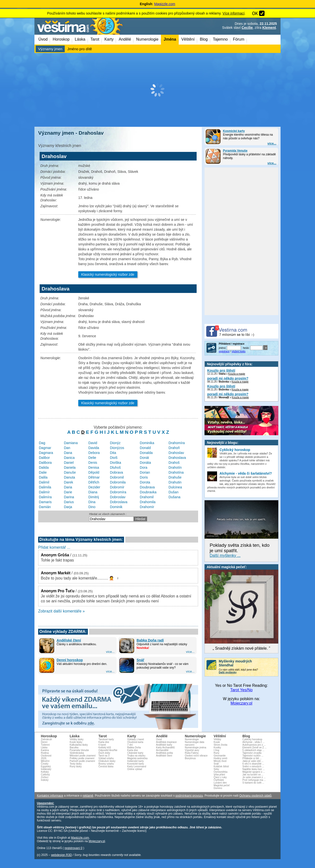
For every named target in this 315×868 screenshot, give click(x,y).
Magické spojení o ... (254, 772)
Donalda (146, 453)
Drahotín (175, 467)
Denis (93, 463)
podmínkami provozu (189, 796)
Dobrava (117, 472)
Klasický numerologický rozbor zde (108, 274)
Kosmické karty (234, 131)
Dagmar (45, 448)
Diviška (116, 463)
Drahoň (174, 448)
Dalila (43, 477)
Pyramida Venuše (235, 151)
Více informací (233, 13)
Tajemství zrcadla (252, 753)
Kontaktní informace (50, 796)
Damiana (71, 443)
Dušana (174, 497)
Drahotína (176, 472)
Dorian (145, 472)
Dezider (94, 487)
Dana (68, 453)
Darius (69, 502)
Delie (92, 458)
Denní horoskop (70, 660)
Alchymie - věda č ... (253, 742)
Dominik (116, 507)
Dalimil (44, 482)
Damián (45, 507)
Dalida (44, 467)
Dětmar (94, 477)
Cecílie (247, 28)
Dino (92, 507)
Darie (68, 492)
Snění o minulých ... (253, 766)
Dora (143, 467)
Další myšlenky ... (225, 555)
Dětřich (94, 482)
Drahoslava (177, 458)
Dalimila (45, 487)
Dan (67, 448)
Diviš (114, 458)
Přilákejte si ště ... (252, 758)
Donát (144, 458)
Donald (145, 448)
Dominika (147, 443)
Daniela (70, 467)
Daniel (69, 463)
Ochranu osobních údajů (255, 796)
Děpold (94, 472)
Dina (92, 502)
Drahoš (174, 463)
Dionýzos (117, 448)
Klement (269, 28)
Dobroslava (119, 502)
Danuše (70, 472)
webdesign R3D (61, 855)
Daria (68, 487)
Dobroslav (118, 497)
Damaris (45, 502)
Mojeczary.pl (242, 703)
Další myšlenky (228, 672)
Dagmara (46, 453)
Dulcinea (175, 487)
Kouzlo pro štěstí (221, 370)
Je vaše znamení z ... (254, 777)
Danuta (70, 477)
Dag (42, 443)
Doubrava (147, 487)
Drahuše (175, 477)
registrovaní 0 (73, 848)
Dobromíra (118, 492)
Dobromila (118, 482)
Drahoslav (176, 453)
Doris (144, 477)
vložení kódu (238, 351)
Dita (113, 453)
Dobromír (117, 487)
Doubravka (148, 492)
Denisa (94, 467)
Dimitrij (94, 497)
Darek (69, 482)
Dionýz (115, 443)
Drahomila (148, 502)
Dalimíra (45, 497)
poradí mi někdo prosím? (228, 378)
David (93, 443)
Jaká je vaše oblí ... (253, 761)
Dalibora (45, 463)
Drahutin (175, 482)
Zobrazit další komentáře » (61, 611)
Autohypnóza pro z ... (254, 745)
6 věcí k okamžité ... (253, 764)
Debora (94, 453)
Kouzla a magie (237, 374)
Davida (94, 448)
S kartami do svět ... (253, 783)
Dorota (145, 482)
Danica (69, 458)
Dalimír (44, 492)
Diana (93, 492)
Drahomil (147, 497)
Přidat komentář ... (54, 547)
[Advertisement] (157, 90)
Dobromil (117, 477)
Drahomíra (177, 443)
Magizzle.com (165, 4)
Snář (140, 660)
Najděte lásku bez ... (254, 769)
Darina (69, 497)
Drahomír (147, 507)
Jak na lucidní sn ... (253, 775)
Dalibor (44, 458)
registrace (224, 351)
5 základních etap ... (253, 750)
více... (272, 143)
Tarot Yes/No (242, 690)
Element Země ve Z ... (254, 747)
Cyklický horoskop (252, 739)
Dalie (43, 472)
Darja (68, 507)
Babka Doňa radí (150, 640)
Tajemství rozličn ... (253, 756)
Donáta (145, 463)
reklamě (88, 796)
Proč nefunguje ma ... (254, 780)
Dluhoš (115, 467)
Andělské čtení (69, 640)
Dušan (173, 492)
